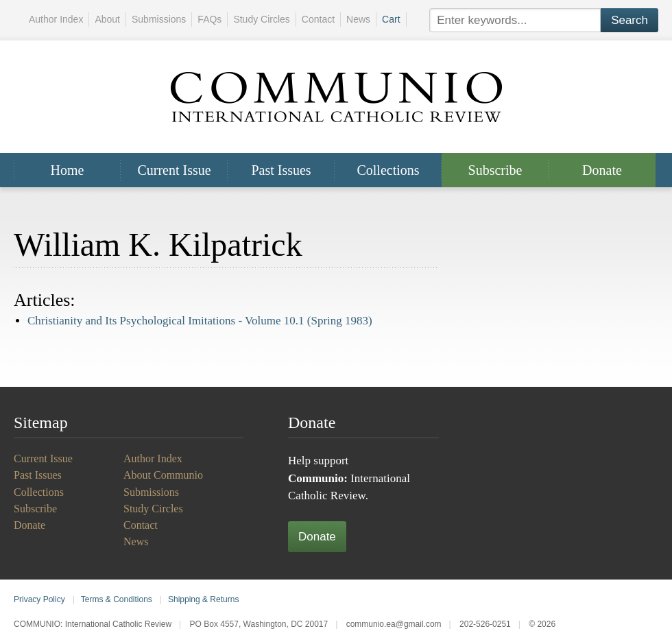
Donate (602, 170)
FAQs (209, 19)
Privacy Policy (39, 599)
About (107, 19)
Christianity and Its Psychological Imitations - (200, 321)
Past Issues (281, 170)
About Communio (163, 475)
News (358, 19)
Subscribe (495, 170)
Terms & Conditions (117, 599)
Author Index (56, 19)
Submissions (159, 19)
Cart (391, 19)
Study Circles (261, 19)
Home (68, 170)
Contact (318, 19)
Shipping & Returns (203, 599)
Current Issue (174, 170)
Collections (388, 170)
